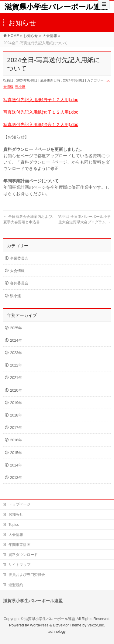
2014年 (16, 465)
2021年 (16, 378)
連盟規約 (16, 585)
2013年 (16, 478)
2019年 (16, 403)
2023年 (16, 353)
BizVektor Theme (67, 625)
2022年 (16, 365)
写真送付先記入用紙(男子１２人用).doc (41, 100)
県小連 (20, 87)
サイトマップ (19, 565)
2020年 (16, 390)
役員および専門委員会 (27, 575)
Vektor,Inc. (96, 625)
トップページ (19, 504)
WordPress (39, 625)
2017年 (16, 428)
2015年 (16, 453)
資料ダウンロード (23, 555)
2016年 (16, 440)
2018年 (16, 415)
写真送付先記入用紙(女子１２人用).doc (41, 112)
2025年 (16, 328)
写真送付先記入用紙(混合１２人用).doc (41, 124)
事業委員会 (19, 258)
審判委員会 (19, 283)
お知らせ (16, 514)
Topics (14, 525)
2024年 (16, 340)
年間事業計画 (19, 545)
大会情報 (17, 271)
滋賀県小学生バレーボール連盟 (56, 7)
